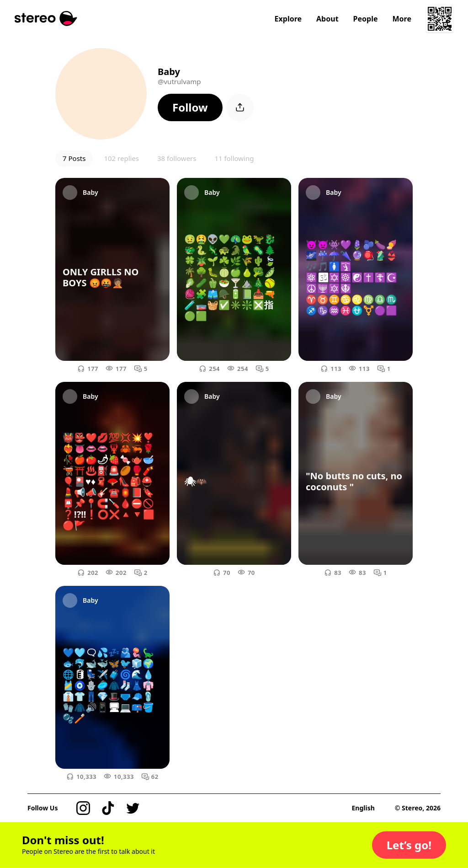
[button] (190, 107)
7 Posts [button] (74, 158)
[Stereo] (46, 19)
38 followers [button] (177, 158)
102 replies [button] (121, 158)
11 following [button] (234, 158)
